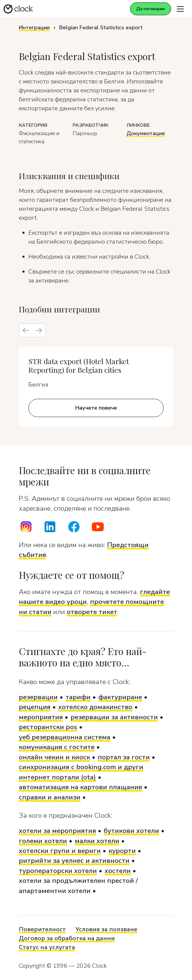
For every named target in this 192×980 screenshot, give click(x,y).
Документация (146, 133)
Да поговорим (151, 9)
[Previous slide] (26, 330)
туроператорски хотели (58, 871)
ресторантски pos (48, 727)
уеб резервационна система (65, 737)
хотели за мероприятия (57, 831)
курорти (122, 851)
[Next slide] (39, 330)
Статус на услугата (47, 947)
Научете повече (96, 408)
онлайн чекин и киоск (54, 757)
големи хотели (43, 841)
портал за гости (124, 757)
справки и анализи (50, 797)
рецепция (35, 707)
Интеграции (34, 28)
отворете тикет (92, 612)
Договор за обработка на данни (67, 938)
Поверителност (42, 929)
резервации (38, 697)
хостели (118, 871)
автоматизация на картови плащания (80, 787)
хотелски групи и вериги (60, 851)
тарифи (78, 697)
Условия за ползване (106, 929)
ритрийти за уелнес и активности (74, 861)
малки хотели (97, 841)
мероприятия (41, 717)
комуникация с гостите (57, 747)
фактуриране (120, 697)
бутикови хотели (131, 831)
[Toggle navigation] (180, 9)
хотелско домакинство (95, 707)
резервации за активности (114, 717)
